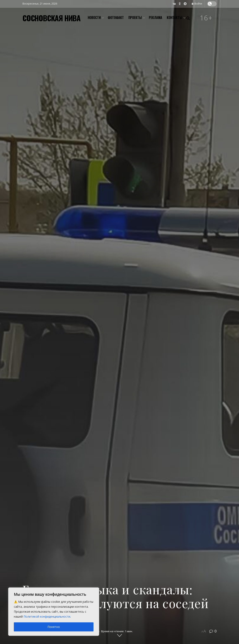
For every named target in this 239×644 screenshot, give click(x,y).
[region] (54, 612)
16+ (206, 18)
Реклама (156, 18)
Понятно (54, 627)
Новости (94, 18)
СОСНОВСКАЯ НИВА (51, 18)
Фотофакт (116, 18)
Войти (197, 4)
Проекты (135, 18)
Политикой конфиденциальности (47, 616)
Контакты (175, 18)
